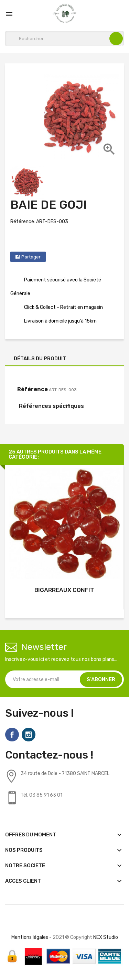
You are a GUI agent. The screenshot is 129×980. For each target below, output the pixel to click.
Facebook (12, 735)
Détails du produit (40, 359)
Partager (31, 257)
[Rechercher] (64, 39)
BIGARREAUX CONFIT (64, 590)
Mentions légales (30, 937)
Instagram (29, 735)
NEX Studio (106, 937)
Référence (33, 389)
